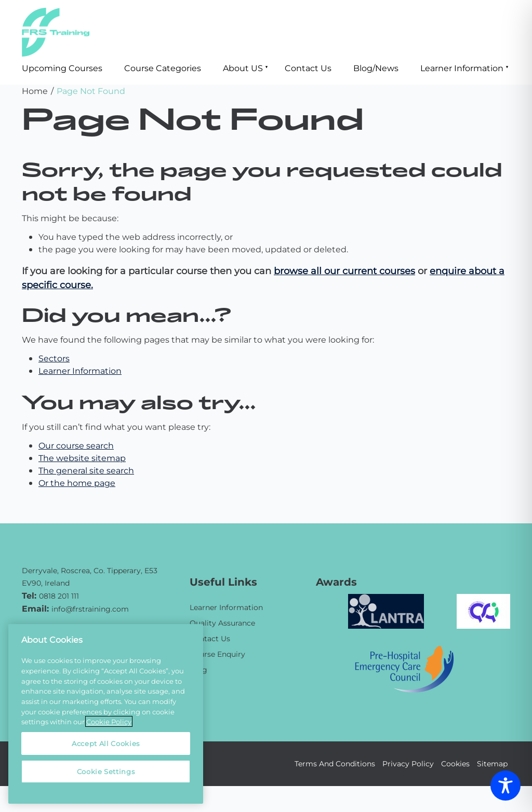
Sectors (54, 358)
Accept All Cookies (106, 743)
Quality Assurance (222, 623)
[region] (106, 714)
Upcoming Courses (62, 68)
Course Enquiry (217, 654)
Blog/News (376, 68)
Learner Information (462, 68)
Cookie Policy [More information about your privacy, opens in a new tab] (109, 721)
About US (243, 68)
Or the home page (77, 483)
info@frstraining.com (90, 609)
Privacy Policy (408, 763)
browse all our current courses (344, 270)
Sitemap (492, 763)
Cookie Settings (106, 771)
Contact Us (308, 68)
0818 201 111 (59, 596)
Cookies (455, 763)
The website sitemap (82, 458)
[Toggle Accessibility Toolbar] (506, 786)
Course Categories (163, 68)
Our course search (76, 445)
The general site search (86, 470)
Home (35, 91)
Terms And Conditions (335, 763)
